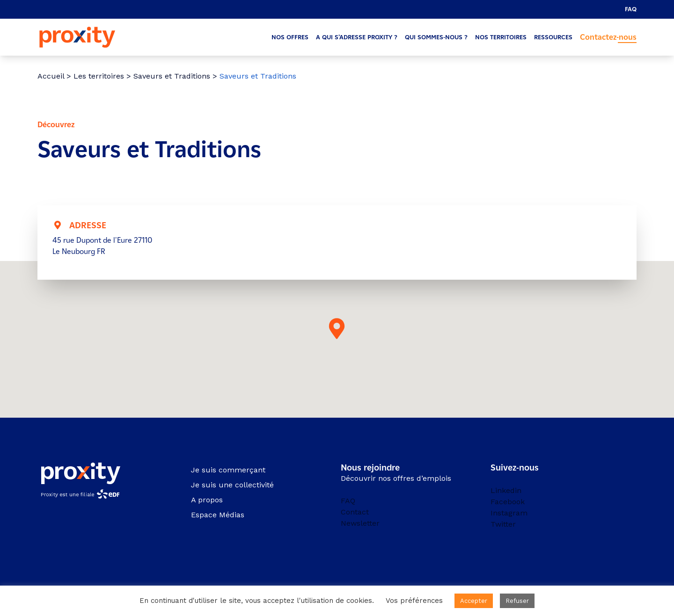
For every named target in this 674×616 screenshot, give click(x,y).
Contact (355, 512)
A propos (207, 500)
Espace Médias (218, 515)
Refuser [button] (517, 601)
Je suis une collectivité (232, 485)
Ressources (553, 37)
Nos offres (290, 37)
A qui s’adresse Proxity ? (357, 37)
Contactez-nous (608, 37)
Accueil (51, 76)
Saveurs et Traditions (172, 76)
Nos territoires (501, 37)
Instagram (509, 513)
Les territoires (99, 76)
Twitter (503, 524)
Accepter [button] (474, 601)
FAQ (631, 9)
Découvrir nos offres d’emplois (396, 478)
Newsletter (360, 523)
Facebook (508, 502)
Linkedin (506, 490)
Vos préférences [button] (414, 601)
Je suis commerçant (228, 470)
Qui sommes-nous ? (436, 37)
